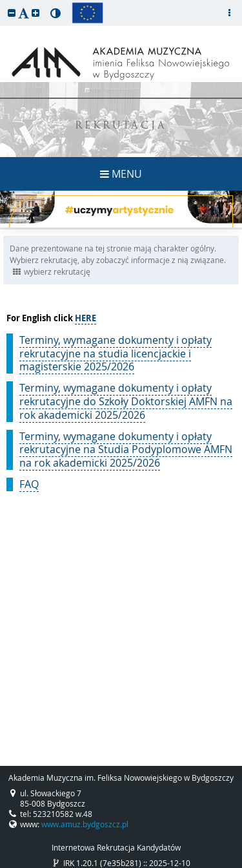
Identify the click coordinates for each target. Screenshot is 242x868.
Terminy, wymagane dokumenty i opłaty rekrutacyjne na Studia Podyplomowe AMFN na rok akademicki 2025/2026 (126, 450)
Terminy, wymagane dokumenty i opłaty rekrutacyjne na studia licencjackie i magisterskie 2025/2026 (116, 354)
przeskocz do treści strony (3, 3)
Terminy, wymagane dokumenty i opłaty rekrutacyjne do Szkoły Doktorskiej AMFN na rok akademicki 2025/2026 (126, 401)
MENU (121, 174)
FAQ (29, 484)
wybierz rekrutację (52, 271)
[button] (12, 13)
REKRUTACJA (121, 126)
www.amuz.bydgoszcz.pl (85, 824)
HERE (86, 318)
